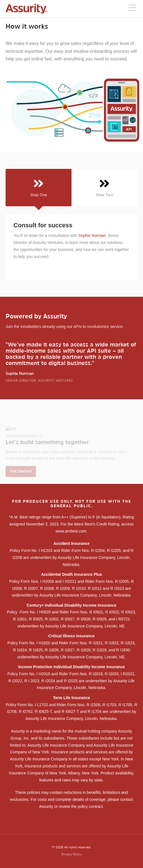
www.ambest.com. (71, 531)
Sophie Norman (92, 235)
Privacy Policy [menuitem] (72, 855)
